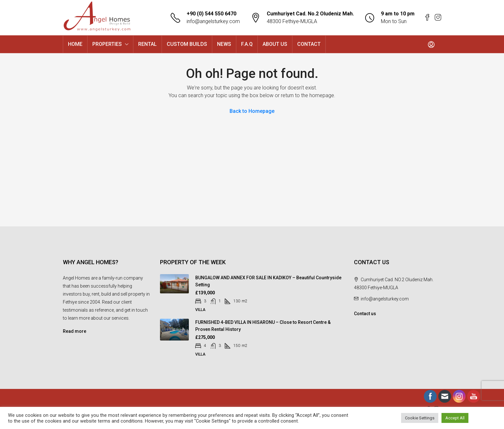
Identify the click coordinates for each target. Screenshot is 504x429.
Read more (75, 331)
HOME (75, 44)
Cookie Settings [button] (420, 418)
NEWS (224, 44)
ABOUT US (275, 44)
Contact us (365, 314)
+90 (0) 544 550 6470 (211, 14)
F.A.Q (247, 44)
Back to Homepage (252, 111)
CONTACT (309, 44)
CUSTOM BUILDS (187, 44)
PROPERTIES (107, 44)
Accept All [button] (455, 418)
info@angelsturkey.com (213, 21)
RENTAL (147, 44)
